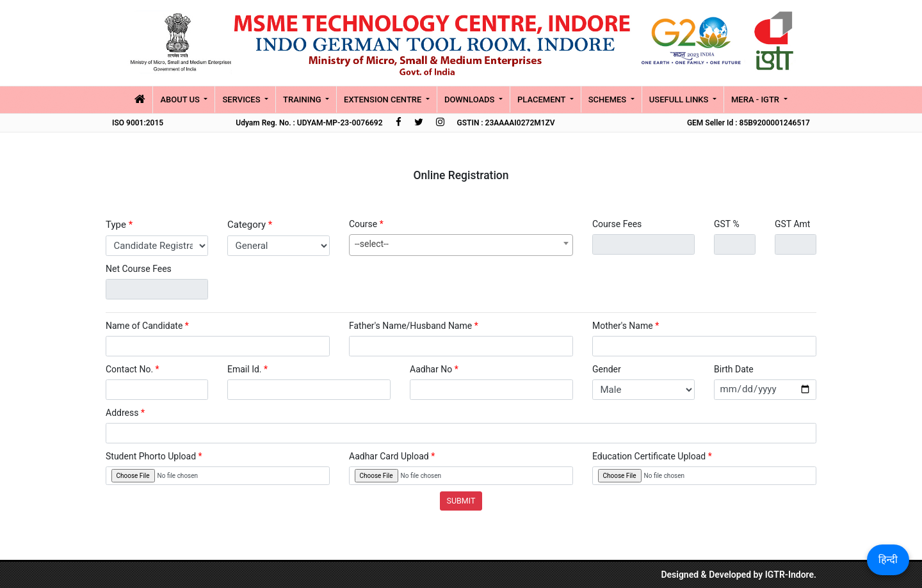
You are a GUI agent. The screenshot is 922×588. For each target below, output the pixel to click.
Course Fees (617, 224)
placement (542, 99)
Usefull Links (680, 99)
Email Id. (247, 369)
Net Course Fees (139, 269)
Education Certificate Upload (652, 456)
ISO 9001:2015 (138, 123)
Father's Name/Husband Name (414, 326)
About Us (181, 99)
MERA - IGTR (756, 99)
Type (119, 225)
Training (303, 99)
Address (125, 413)
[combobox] (461, 245)
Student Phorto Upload (154, 456)
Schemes (609, 99)
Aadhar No (434, 369)
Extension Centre (384, 99)
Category (250, 225)
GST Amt (792, 224)
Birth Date (734, 369)
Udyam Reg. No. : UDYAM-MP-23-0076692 (309, 123)
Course (366, 224)
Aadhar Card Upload (392, 456)
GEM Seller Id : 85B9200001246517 (748, 123)
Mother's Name (626, 326)
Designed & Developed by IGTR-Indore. (739, 575)
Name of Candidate (147, 326)
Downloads (471, 99)
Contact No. (133, 369)
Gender (607, 369)
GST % (727, 224)
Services (242, 99)
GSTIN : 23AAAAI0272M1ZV (506, 123)
